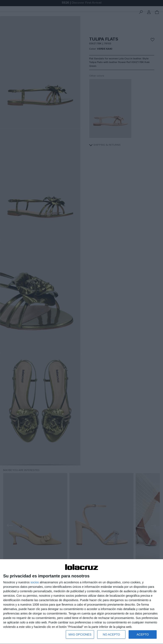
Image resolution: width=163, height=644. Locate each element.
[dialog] (81, 602)
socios (35, 582)
